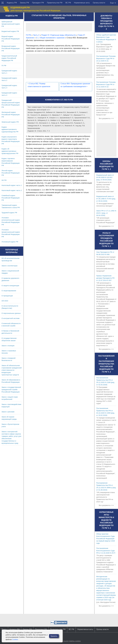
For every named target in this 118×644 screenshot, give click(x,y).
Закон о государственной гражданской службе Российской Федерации (11, 390)
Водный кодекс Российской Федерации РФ (11, 39)
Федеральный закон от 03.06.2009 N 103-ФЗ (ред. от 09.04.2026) (105, 177)
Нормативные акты (82, 3)
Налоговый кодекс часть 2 (12, 190)
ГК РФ (4, 66)
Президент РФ (38, 3)
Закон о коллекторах (10, 266)
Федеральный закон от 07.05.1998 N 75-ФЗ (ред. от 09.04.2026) (106, 199)
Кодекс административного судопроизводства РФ (10, 129)
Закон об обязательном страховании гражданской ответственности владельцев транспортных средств (12, 370)
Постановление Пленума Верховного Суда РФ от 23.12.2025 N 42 (106, 84)
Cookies (15, 639)
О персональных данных (11, 313)
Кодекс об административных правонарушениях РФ (10, 151)
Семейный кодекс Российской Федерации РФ (11, 198)
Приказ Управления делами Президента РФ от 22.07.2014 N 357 (105, 278)
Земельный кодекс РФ (10, 122)
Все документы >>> (106, 118)
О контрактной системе (11, 318)
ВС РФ (68, 3)
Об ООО (5, 301)
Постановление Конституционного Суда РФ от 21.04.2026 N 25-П (106, 551)
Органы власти (99, 3)
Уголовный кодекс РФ (10, 242)
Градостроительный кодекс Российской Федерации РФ (9, 58)
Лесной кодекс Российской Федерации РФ (11, 173)
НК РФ (4, 180)
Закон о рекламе (8, 412)
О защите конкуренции (10, 286)
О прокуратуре (7, 296)
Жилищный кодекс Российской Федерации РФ (11, 115)
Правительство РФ (55, 3)
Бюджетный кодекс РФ (10, 31)
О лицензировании (9, 291)
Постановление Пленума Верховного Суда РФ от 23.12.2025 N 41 (106, 58)
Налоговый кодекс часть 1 (12, 185)
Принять (54, 636)
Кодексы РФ (12, 3)
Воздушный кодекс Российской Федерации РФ (11, 48)
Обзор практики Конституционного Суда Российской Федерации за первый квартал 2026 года (106, 539)
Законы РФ (24, 3)
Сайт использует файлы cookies (68, 641)
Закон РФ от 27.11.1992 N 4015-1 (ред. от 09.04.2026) (106, 213)
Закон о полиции (8, 346)
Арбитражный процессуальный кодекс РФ (11, 24)
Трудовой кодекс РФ (9, 213)
